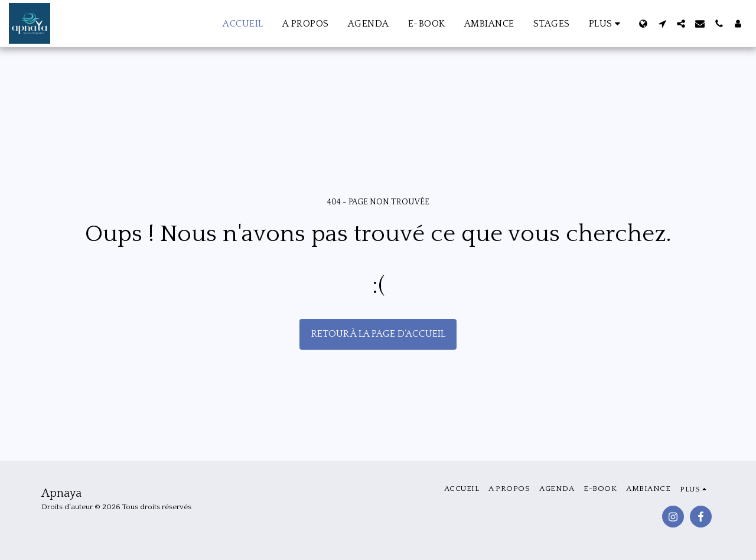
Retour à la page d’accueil (378, 334)
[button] (662, 24)
